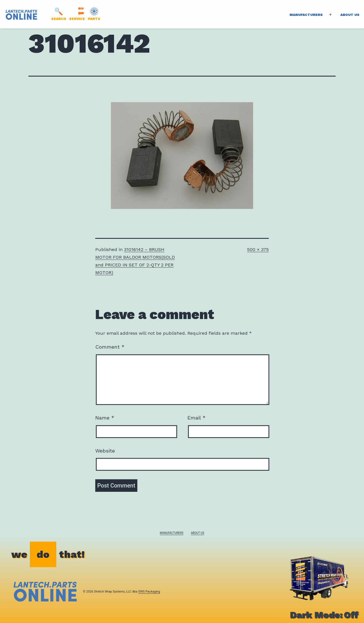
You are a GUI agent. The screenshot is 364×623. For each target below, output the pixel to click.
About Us (350, 15)
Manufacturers (306, 15)
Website (105, 451)
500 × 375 (258, 249)
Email (197, 418)
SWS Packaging (149, 592)
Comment (110, 347)
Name (105, 418)
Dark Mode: (324, 615)
